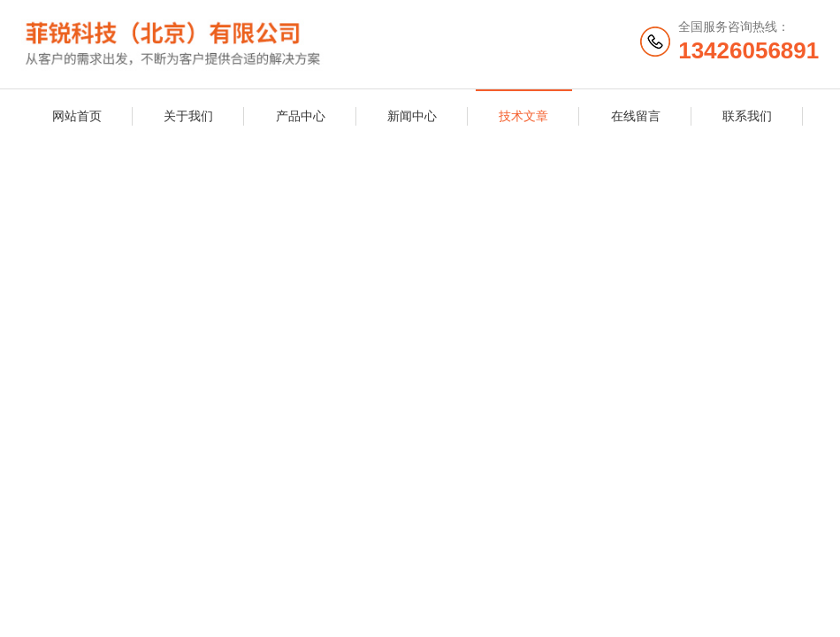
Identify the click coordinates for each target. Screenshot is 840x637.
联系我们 (747, 116)
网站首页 (77, 116)
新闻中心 (412, 116)
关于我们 (188, 116)
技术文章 (523, 116)
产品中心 (301, 116)
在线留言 (636, 116)
